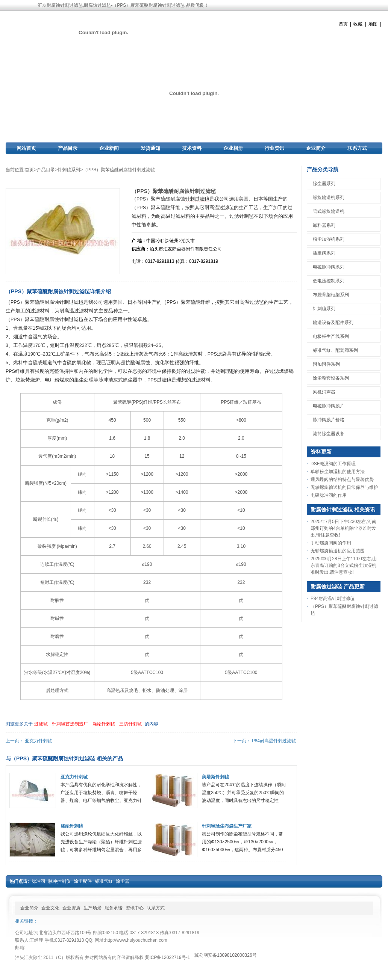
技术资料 (192, 148)
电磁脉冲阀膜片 (329, 406)
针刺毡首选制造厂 (70, 724)
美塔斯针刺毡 (215, 777)
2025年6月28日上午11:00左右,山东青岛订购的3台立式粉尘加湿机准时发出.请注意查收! (344, 565)
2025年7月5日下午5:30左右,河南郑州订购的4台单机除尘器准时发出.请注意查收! (343, 528)
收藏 (358, 24)
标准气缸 (104, 881)
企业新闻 (109, 148)
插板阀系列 (324, 253)
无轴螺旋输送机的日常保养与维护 (344, 487)
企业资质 (71, 908)
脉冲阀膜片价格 (329, 420)
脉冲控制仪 (59, 881)
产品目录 (68, 148)
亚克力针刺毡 (38, 741)
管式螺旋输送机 (329, 211)
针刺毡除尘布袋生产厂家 (227, 826)
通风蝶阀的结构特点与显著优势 (342, 479)
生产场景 (92, 908)
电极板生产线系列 (331, 336)
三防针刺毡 (130, 724)
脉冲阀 (38, 881)
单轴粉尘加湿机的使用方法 (338, 472)
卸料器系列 (324, 225)
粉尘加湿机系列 (329, 239)
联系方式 (357, 148)
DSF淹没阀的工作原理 (333, 464)
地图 (373, 24)
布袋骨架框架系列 (331, 295)
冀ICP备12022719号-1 (167, 957)
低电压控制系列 (329, 281)
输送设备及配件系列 (333, 323)
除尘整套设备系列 (331, 378)
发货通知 (150, 148)
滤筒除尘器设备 (329, 434)
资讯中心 (135, 908)
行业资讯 (274, 148)
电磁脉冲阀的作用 (329, 495)
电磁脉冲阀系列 (329, 267)
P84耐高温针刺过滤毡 (274, 741)
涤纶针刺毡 (104, 724)
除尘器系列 (324, 184)
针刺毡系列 (69, 170)
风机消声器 (324, 392)
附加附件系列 (326, 364)
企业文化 (50, 908)
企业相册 (233, 148)
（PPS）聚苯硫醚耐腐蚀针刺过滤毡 (119, 170)
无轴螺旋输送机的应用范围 (338, 551)
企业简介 (316, 148)
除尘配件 (83, 881)
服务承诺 (114, 908)
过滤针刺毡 (242, 216)
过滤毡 (41, 724)
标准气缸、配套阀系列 (335, 350)
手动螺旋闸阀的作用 (331, 543)
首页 (343, 24)
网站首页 (26, 148)
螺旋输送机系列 (329, 198)
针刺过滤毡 (197, 199)
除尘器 (123, 881)
